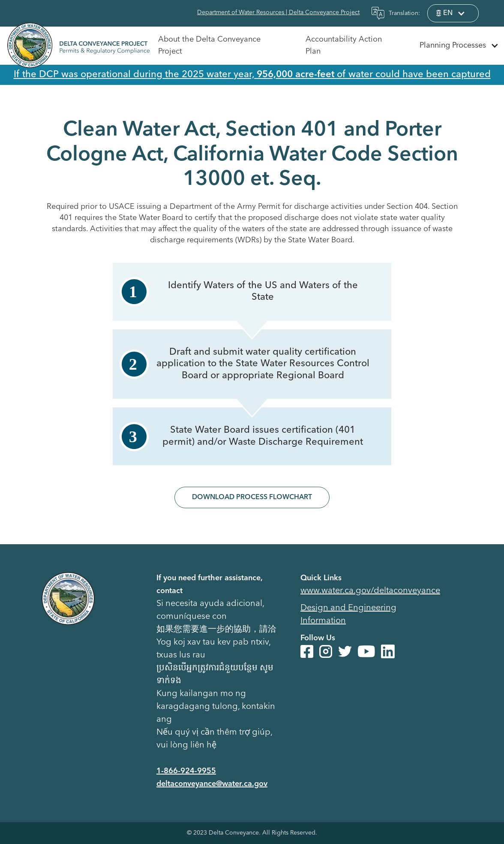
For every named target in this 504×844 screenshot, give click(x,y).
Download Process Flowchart (252, 497)
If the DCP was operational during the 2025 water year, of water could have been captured (252, 75)
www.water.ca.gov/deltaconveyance (370, 591)
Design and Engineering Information (348, 615)
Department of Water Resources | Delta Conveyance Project (278, 12)
